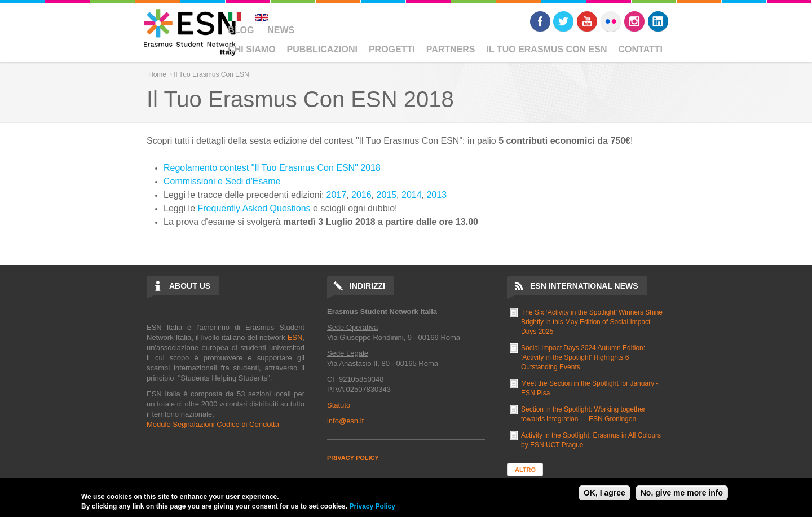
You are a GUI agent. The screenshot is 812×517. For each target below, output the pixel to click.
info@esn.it (345, 421)
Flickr (611, 21)
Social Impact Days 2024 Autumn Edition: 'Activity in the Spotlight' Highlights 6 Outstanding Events (583, 357)
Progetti (392, 49)
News (281, 30)
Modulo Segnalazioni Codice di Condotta (213, 424)
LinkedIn (658, 21)
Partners (451, 49)
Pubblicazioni (322, 49)
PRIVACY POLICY (353, 458)
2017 (337, 195)
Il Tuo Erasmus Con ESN (547, 49)
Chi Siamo (251, 49)
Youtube (587, 21)
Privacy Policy (372, 506)
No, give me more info (682, 493)
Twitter (563, 21)
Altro (525, 470)
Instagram (634, 21)
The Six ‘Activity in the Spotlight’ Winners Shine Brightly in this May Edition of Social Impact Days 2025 (592, 322)
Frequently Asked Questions (254, 208)
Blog (241, 30)
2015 (387, 195)
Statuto (339, 405)
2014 (412, 195)
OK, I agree (604, 493)
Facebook (540, 21)
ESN (295, 337)
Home (157, 74)
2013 (436, 195)
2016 (361, 195)
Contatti (641, 49)
